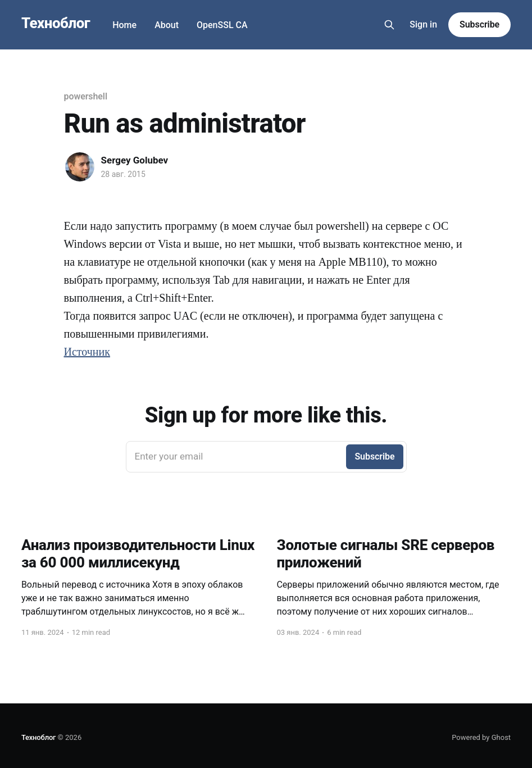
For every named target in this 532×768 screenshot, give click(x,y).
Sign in (423, 24)
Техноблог (56, 23)
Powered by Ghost (481, 737)
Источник (87, 352)
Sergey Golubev (135, 160)
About (167, 25)
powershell (86, 96)
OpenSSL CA (222, 25)
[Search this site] (389, 25)
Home (124, 25)
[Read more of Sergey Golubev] (80, 167)
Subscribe (479, 24)
